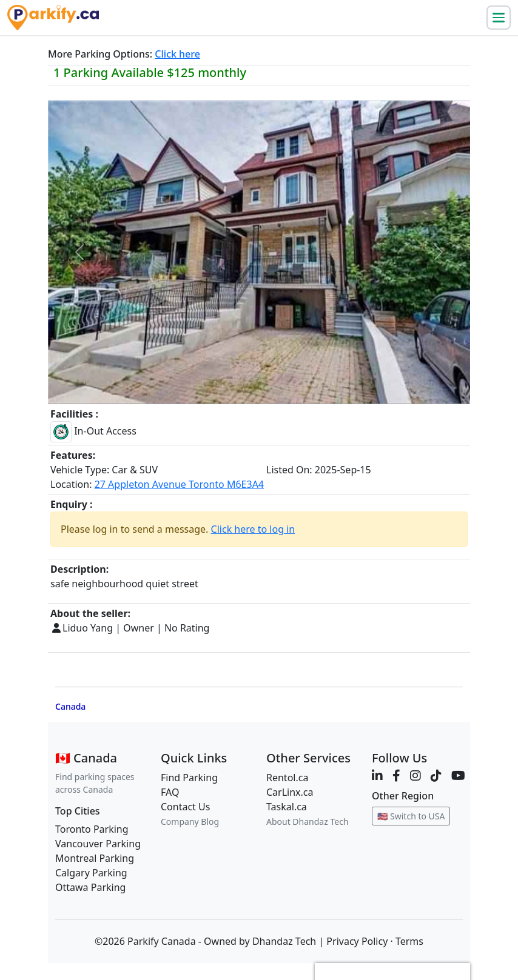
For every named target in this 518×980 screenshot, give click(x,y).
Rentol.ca (287, 778)
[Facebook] (396, 775)
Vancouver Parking (98, 844)
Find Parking (189, 778)
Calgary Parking (91, 873)
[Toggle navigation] (499, 18)
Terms (409, 941)
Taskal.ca (287, 807)
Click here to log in (253, 529)
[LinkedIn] (377, 775)
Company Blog (190, 822)
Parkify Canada (162, 941)
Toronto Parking (92, 829)
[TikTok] (436, 775)
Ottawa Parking (90, 887)
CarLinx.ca (290, 792)
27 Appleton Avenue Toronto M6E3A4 (179, 484)
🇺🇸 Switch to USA (411, 816)
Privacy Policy (357, 941)
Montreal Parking (95, 858)
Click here (177, 54)
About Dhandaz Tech (308, 822)
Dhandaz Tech (284, 941)
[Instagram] (415, 775)
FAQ (170, 792)
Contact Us (185, 807)
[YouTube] (458, 775)
